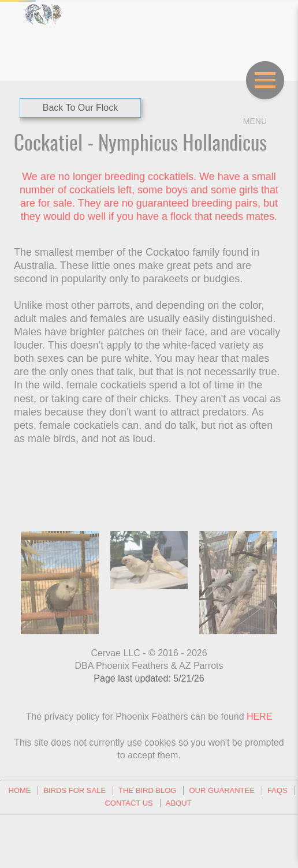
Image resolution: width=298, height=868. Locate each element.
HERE (259, 717)
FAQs (277, 790)
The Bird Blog (147, 790)
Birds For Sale (74, 790)
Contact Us (128, 803)
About (179, 803)
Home (19, 790)
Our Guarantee (221, 790)
